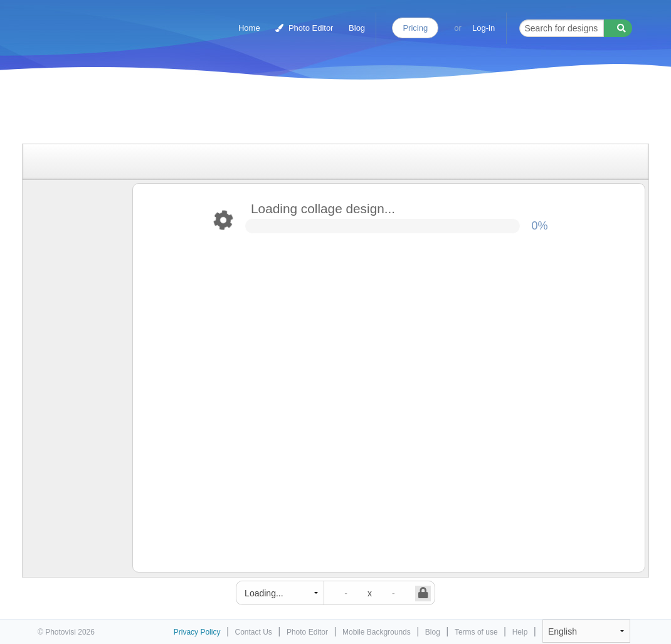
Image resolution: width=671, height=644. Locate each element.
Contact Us (254, 632)
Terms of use (476, 632)
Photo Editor (304, 28)
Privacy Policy (197, 632)
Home (249, 28)
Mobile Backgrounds (377, 632)
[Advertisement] (322, 114)
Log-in (483, 28)
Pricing (415, 28)
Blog (357, 28)
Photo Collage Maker (92, 22)
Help (520, 632)
